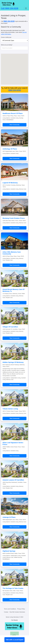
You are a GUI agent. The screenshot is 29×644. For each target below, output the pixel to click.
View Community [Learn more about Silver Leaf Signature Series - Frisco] (14, 456)
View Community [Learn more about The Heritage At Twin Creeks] (14, 600)
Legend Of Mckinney (10, 183)
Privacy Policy (21, 609)
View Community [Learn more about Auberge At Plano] (14, 527)
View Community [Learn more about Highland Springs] (14, 564)
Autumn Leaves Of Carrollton (13, 480)
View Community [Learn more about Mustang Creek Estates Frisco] (14, 228)
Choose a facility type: (6, 37)
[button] (20, 62)
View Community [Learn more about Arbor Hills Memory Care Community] (14, 265)
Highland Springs (9, 551)
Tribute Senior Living (10, 409)
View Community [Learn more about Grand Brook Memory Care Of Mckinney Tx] (14, 303)
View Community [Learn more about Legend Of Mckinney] (14, 194)
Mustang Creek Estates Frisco (14, 218)
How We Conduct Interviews (17, 612)
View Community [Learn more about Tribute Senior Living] (14, 418)
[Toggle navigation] (26, 8)
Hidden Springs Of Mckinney (13, 362)
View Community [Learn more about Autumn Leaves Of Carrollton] (14, 493)
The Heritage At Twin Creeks (13, 588)
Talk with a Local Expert (14, 640)
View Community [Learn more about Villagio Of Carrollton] (14, 338)
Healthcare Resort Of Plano (13, 113)
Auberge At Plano (9, 517)
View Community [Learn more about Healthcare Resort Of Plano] (14, 125)
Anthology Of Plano (10, 149)
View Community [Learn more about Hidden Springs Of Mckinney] (14, 385)
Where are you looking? (7, 45)
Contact (6, 612)
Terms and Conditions (10, 609)
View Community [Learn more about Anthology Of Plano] (14, 159)
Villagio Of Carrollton (10, 327)
